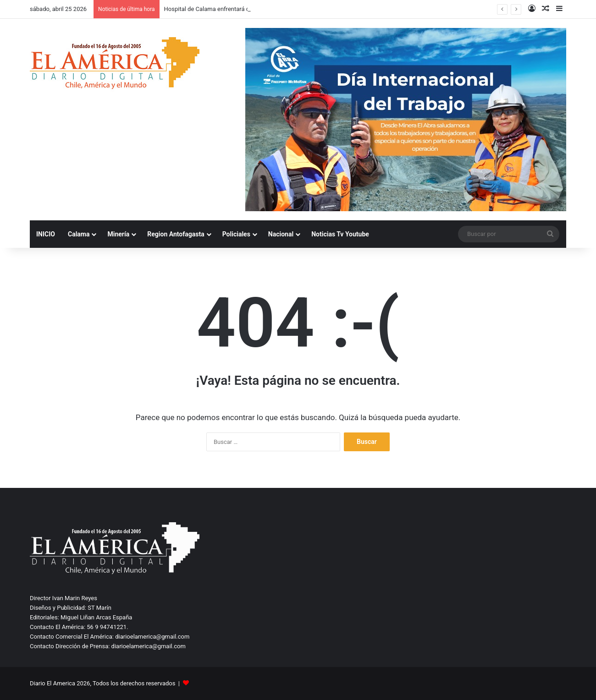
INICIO (46, 234)
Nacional (281, 234)
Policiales (236, 234)
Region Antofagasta (176, 234)
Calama (79, 234)
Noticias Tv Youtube (340, 234)
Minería (118, 234)
